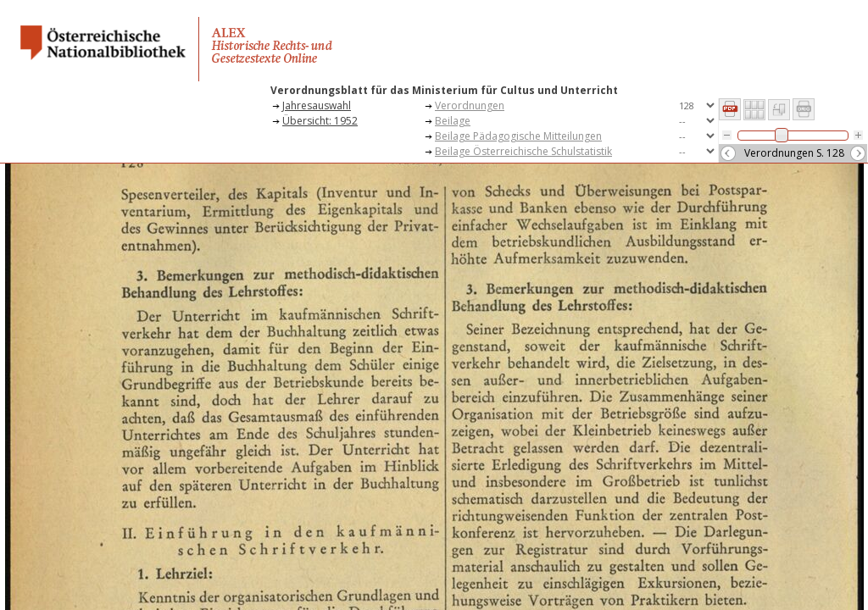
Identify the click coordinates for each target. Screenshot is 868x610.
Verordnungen (470, 105)
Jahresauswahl (317, 105)
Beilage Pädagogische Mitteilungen (518, 136)
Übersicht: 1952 (320, 121)
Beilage (453, 121)
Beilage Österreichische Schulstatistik (523, 151)
